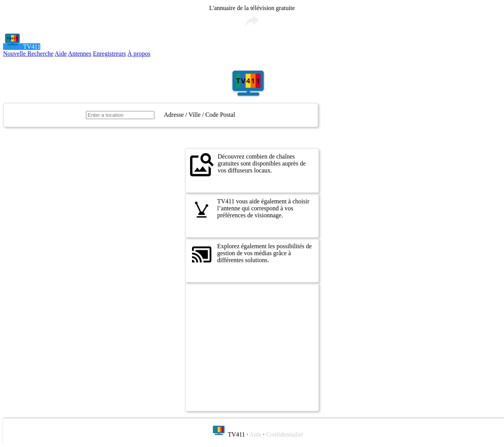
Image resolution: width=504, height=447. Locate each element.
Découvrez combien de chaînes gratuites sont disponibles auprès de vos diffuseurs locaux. (248, 165)
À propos (139, 54)
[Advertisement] (252, 347)
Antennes (80, 54)
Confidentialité (285, 434)
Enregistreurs (109, 54)
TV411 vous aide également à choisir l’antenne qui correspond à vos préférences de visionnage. (250, 210)
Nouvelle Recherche (28, 54)
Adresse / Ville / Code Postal (199, 115)
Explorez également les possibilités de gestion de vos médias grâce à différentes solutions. (251, 254)
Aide (61, 54)
